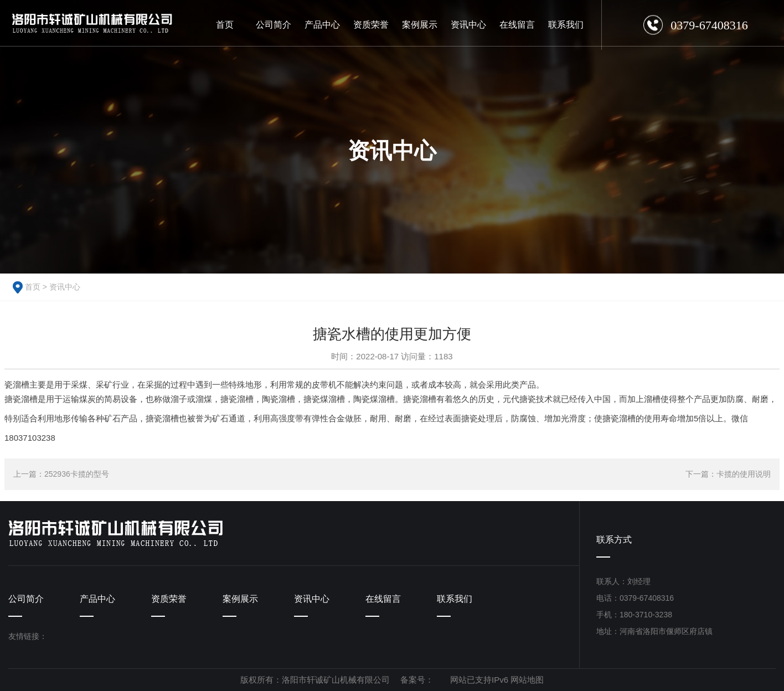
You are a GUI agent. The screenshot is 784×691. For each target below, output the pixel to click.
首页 (33, 287)
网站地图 (527, 680)
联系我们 (455, 599)
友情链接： (28, 636)
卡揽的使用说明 (744, 474)
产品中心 (97, 599)
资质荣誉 (169, 599)
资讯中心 (65, 287)
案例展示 (240, 599)
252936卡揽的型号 (77, 474)
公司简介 (26, 599)
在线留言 (383, 599)
